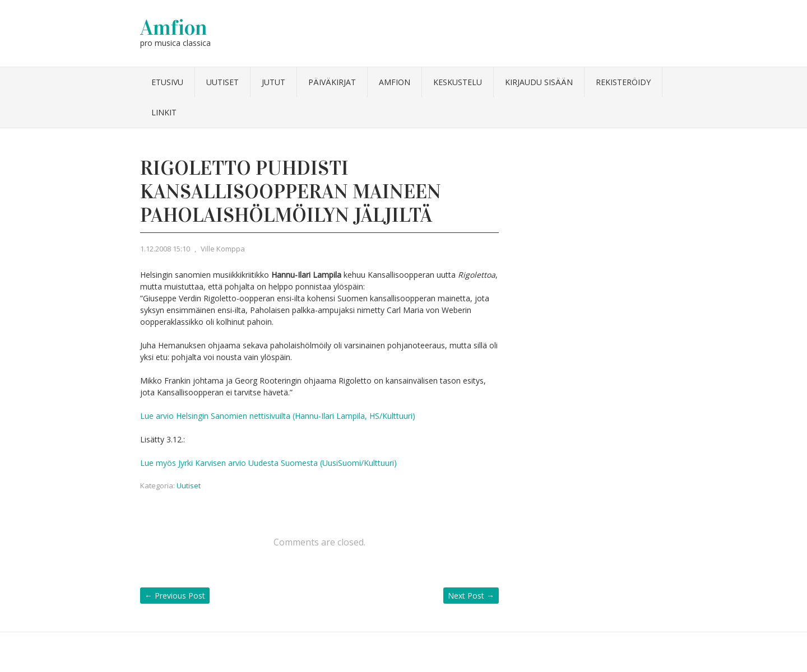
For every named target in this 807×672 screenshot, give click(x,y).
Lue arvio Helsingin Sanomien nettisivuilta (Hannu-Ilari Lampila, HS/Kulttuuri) (278, 416)
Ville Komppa (223, 249)
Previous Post (175, 596)
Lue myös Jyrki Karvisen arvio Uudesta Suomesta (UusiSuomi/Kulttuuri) (268, 463)
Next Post (471, 596)
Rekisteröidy (623, 82)
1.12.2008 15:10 (165, 249)
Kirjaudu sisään (539, 82)
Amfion (174, 27)
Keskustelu (458, 82)
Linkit (164, 112)
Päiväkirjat (332, 82)
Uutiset (222, 82)
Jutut (273, 82)
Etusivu (167, 82)
